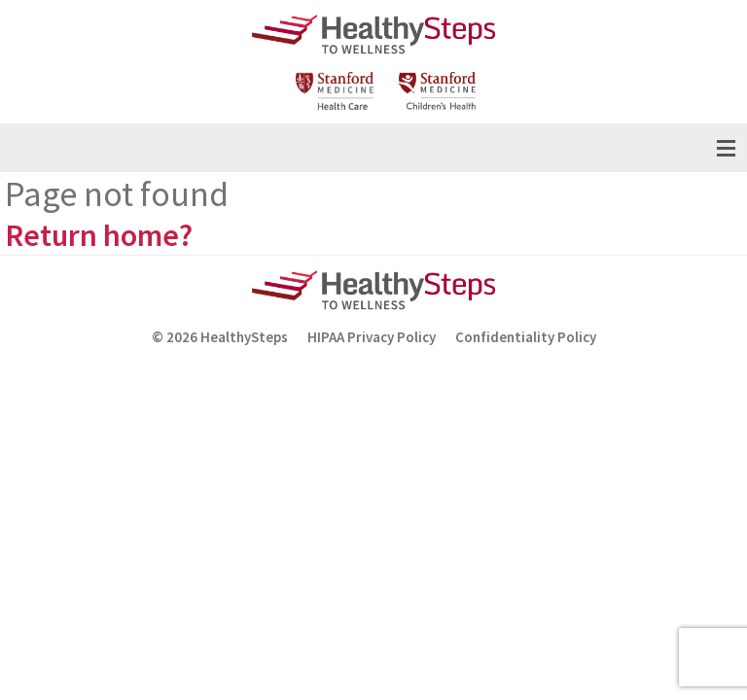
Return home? (99, 235)
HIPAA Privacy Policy (372, 337)
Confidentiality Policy (526, 337)
